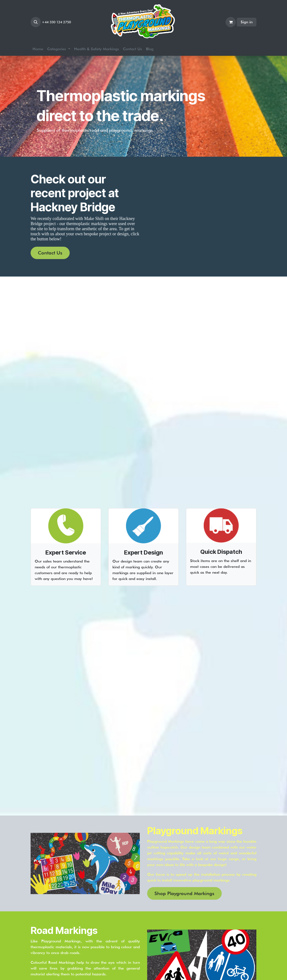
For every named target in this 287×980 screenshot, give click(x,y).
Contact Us (50, 253)
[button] (36, 22)
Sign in (247, 22)
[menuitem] (38, 49)
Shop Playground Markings (184, 893)
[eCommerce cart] (231, 22)
